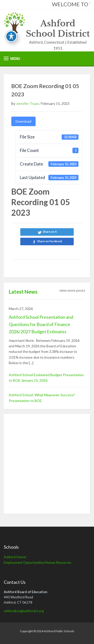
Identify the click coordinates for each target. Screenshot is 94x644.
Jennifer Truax (27, 103)
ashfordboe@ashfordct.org (24, 611)
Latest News (23, 292)
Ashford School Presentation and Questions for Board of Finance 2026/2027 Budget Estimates (41, 324)
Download (23, 121)
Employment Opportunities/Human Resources (37, 562)
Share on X (50, 232)
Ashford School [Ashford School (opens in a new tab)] (15, 557)
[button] (12, 59)
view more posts (72, 290)
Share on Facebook (50, 241)
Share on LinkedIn (47, 251)
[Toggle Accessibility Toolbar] (11, 36)
